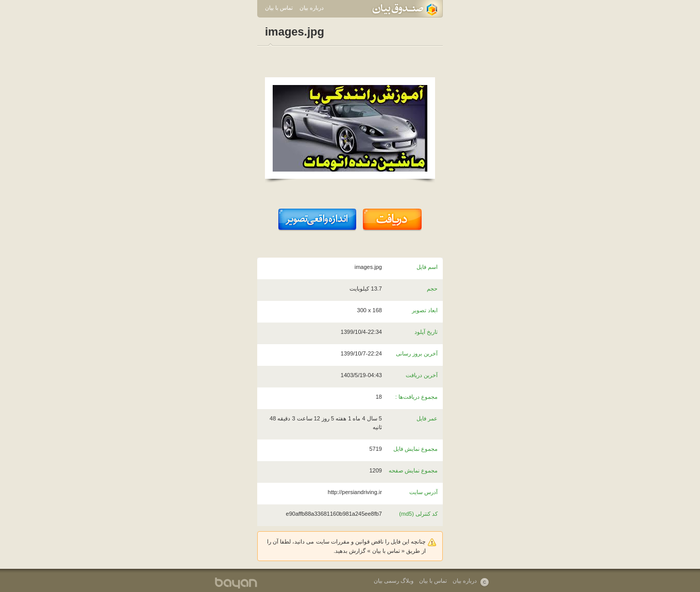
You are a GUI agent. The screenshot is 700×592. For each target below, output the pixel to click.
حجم (432, 289)
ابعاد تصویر (425, 310)
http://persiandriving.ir (355, 492)
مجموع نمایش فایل (415, 449)
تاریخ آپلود (426, 332)
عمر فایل (427, 418)
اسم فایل (427, 267)
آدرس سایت (423, 492)
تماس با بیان (279, 8)
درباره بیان (312, 8)
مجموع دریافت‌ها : (416, 397)
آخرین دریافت (422, 375)
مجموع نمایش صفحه (413, 470)
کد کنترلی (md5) (418, 514)
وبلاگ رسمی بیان (394, 581)
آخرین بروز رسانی (417, 353)
